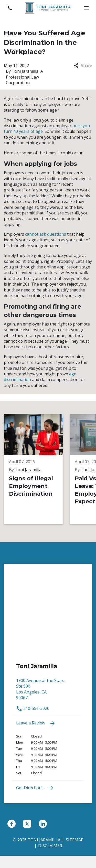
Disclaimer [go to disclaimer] (50, 846)
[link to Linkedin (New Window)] (43, 824)
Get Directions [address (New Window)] (35, 788)
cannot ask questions (46, 234)
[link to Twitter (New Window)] (27, 824)
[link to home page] (48, 7)
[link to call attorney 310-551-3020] (10, 8)
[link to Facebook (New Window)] (12, 824)
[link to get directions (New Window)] (48, 692)
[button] (86, 8)
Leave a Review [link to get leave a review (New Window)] (36, 723)
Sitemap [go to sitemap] (75, 840)
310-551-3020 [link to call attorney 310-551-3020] (33, 708)
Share (83, 66)
